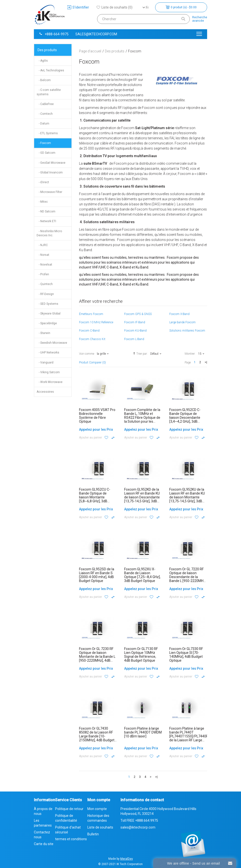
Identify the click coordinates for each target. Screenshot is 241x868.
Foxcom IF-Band (135, 322)
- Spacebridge (47, 323)
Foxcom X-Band (179, 314)
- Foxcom (44, 143)
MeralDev (127, 859)
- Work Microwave (50, 382)
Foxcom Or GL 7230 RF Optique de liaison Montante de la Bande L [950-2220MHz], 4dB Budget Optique (97, 657)
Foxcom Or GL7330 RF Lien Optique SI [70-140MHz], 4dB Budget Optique (186, 655)
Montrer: (190, 354)
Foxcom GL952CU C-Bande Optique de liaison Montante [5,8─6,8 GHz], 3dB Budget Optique (95, 497)
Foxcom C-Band (89, 331)
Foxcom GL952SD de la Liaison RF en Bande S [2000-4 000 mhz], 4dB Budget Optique (97, 575)
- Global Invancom (50, 172)
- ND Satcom (46, 211)
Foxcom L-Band (134, 339)
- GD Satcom (46, 153)
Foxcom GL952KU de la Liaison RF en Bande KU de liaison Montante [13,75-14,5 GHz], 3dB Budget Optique (187, 497)
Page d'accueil (90, 51)
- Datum (43, 124)
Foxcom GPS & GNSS (138, 314)
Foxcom (135, 51)
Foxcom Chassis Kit (92, 339)
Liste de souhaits (100, 827)
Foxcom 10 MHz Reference (96, 322)
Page (188, 362)
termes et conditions (71, 839)
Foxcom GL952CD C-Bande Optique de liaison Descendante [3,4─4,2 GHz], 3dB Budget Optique (185, 418)
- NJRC (42, 245)
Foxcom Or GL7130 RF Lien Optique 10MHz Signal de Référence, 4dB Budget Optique (141, 655)
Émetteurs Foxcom (91, 314)
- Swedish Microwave (52, 343)
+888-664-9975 (54, 34)
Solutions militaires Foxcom (187, 331)
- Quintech (45, 284)
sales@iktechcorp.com (96, 34)
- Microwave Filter (49, 192)
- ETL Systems (47, 133)
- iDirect (43, 182)
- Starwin (43, 333)
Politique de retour (69, 809)
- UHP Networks (48, 353)
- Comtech (45, 114)
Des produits (47, 50)
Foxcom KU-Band (135, 331)
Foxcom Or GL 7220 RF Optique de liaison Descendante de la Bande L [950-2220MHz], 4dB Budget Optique (188, 577)
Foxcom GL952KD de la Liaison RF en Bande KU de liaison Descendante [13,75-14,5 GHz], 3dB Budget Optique (142, 497)
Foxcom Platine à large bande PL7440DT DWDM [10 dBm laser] (143, 732)
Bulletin (93, 834)
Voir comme (87, 354)
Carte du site (44, 844)
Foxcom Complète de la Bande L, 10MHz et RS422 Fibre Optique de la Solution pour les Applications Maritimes (142, 418)
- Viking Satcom (48, 372)
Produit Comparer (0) (92, 362)
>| (206, 362)
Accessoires (45, 392)
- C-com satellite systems (49, 92)
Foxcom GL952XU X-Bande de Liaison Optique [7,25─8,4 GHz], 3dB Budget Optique (142, 575)
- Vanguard (45, 362)
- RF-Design (45, 294)
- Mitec (42, 202)
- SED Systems (47, 304)
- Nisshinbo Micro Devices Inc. (49, 233)
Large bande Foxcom (182, 322)
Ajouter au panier (90, 438)
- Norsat (43, 255)
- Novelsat (44, 265)
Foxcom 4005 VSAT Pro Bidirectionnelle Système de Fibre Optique (97, 416)
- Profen (43, 274)
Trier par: (140, 353)
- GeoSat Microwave (51, 163)
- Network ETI (46, 221)
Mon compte (97, 809)
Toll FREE (139, 820)
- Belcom (44, 80)
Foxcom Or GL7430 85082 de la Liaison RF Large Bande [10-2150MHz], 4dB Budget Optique (97, 736)
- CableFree (45, 104)
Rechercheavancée (200, 19)
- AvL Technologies (50, 70)
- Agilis (42, 61)
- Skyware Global (49, 314)
